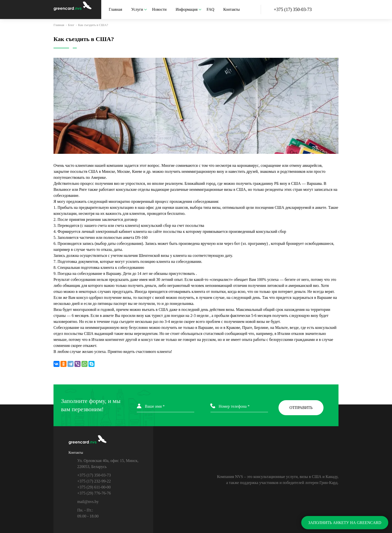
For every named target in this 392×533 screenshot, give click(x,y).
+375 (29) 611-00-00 (94, 487)
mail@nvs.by (88, 502)
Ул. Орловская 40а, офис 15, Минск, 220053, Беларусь (108, 464)
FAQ (210, 9)
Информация (188, 9)
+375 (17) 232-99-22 (94, 481)
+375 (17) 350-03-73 (94, 475)
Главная (115, 9)
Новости (159, 9)
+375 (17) (293, 10)
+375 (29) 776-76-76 (94, 493)
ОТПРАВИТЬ (301, 408)
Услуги (139, 9)
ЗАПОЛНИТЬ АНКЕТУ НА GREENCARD (345, 523)
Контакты (231, 9)
